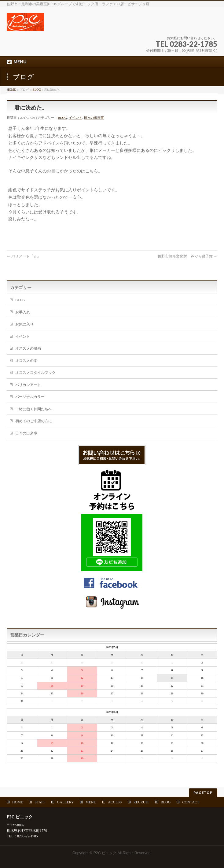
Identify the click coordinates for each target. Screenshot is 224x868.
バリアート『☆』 (24, 256)
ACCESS (115, 802)
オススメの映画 (28, 348)
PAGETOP (203, 793)
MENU (91, 802)
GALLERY (65, 802)
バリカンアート (28, 385)
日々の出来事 (94, 118)
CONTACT (191, 802)
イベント (75, 118)
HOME (11, 90)
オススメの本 (26, 361)
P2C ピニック (105, 853)
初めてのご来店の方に (34, 421)
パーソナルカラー (30, 397)
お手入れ (23, 312)
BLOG (37, 90)
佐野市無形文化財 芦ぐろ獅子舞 (187, 256)
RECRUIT (141, 802)
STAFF (40, 802)
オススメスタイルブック (35, 373)
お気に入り (24, 324)
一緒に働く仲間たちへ (34, 409)
